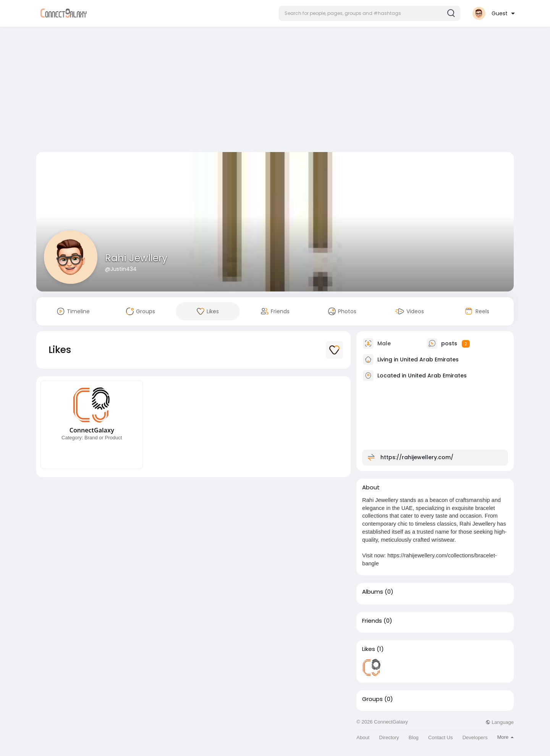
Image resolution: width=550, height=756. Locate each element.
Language (500, 722)
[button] (370, 13)
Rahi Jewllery (136, 258)
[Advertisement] (275, 91)
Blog (414, 737)
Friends (372, 621)
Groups (372, 699)
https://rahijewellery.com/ (417, 457)
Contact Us (440, 737)
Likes (369, 649)
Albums (373, 592)
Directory (389, 737)
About (363, 737)
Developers (475, 737)
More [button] (506, 737)
